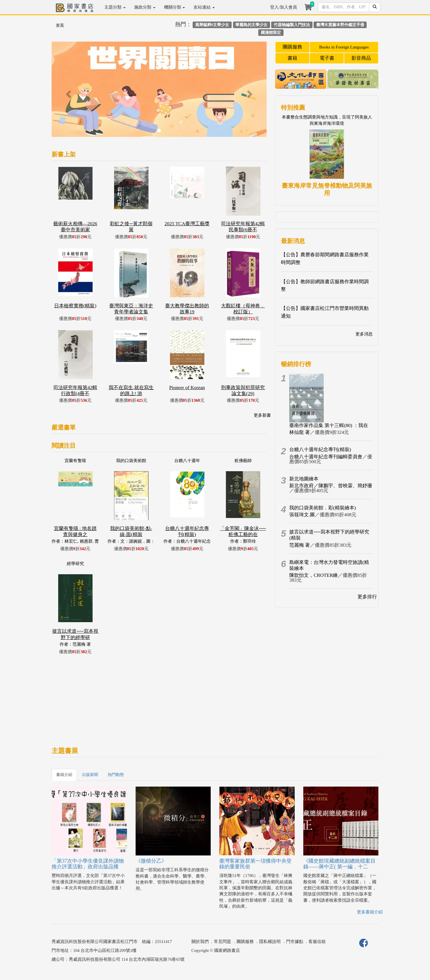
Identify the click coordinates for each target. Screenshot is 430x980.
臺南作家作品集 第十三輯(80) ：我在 (329, 425)
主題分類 (115, 7)
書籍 (292, 58)
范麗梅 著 (300, 545)
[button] (68, 92)
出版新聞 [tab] (90, 775)
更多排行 (367, 597)
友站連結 (204, 7)
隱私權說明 (270, 942)
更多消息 (364, 334)
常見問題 (222, 942)
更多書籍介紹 (370, 912)
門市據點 (295, 942)
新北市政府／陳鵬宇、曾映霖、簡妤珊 (331, 486)
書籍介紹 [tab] (64, 775)
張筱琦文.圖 (302, 515)
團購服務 (292, 47)
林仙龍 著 (300, 432)
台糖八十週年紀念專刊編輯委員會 (326, 457)
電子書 (327, 58)
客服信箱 (317, 942)
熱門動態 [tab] (116, 775)
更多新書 (262, 415)
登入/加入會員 (284, 7)
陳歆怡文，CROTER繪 (313, 575)
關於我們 (200, 942)
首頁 (60, 25)
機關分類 (175, 7)
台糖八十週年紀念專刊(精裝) (320, 450)
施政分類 (145, 7)
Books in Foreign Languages (344, 47)
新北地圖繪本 (304, 479)
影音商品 (361, 58)
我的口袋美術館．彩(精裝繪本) (322, 508)
